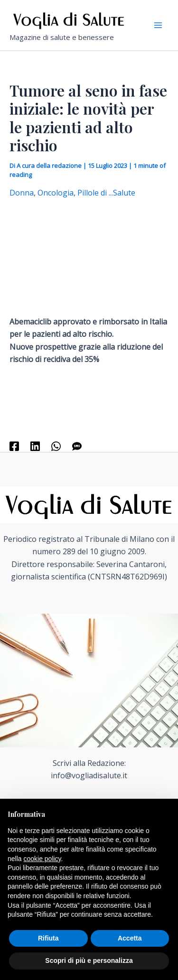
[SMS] (77, 446)
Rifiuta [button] (48, 938)
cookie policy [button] (42, 859)
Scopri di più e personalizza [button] (89, 960)
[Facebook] (14, 446)
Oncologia (56, 193)
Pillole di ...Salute (106, 193)
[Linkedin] (35, 446)
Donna (22, 193)
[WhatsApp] (56, 446)
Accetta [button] (130, 938)
